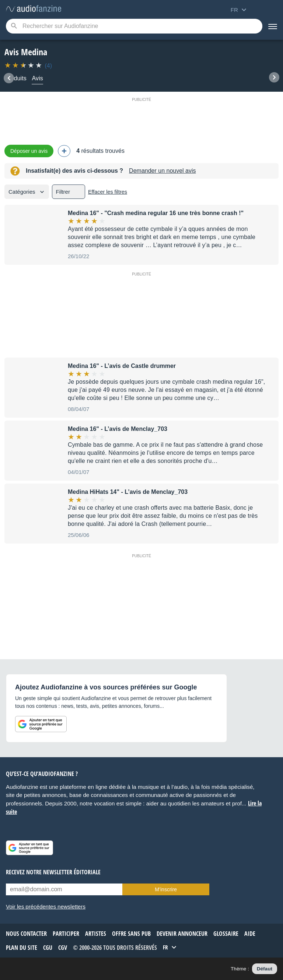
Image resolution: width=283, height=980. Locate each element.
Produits (15, 78)
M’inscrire (166, 889)
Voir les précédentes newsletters (46, 907)
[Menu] (273, 26)
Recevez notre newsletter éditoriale (53, 872)
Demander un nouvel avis (162, 171)
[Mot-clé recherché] (134, 26)
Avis (37, 78)
